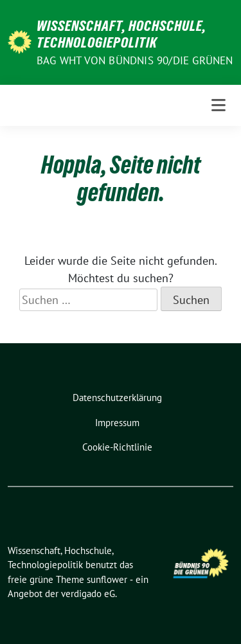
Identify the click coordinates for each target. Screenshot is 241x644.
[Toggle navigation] (219, 105)
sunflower (107, 579)
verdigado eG (88, 594)
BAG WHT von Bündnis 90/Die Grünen (135, 60)
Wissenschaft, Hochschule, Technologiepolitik (121, 34)
